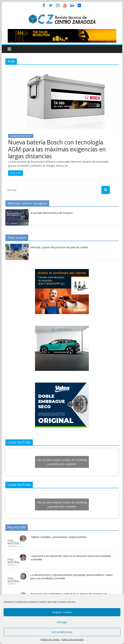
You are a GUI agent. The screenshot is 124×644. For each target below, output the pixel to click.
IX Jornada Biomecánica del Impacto (52, 213)
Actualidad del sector (21, 136)
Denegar (62, 622)
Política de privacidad (72, 640)
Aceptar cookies (62, 612)
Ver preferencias (62, 632)
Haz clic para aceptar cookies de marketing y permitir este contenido (62, 462)
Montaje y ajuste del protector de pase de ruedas (59, 247)
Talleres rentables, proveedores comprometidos (59, 537)
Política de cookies (50, 640)
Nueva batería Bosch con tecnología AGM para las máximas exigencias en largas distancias (57, 149)
